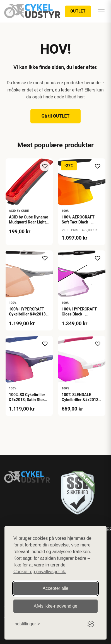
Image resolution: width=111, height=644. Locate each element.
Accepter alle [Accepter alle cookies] (56, 588)
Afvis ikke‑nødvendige (56, 606)
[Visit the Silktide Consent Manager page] (91, 624)
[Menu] (101, 11)
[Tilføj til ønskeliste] (45, 166)
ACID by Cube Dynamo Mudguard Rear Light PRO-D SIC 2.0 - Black (29, 222)
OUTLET (78, 11)
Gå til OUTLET (56, 116)
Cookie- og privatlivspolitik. (40, 572)
